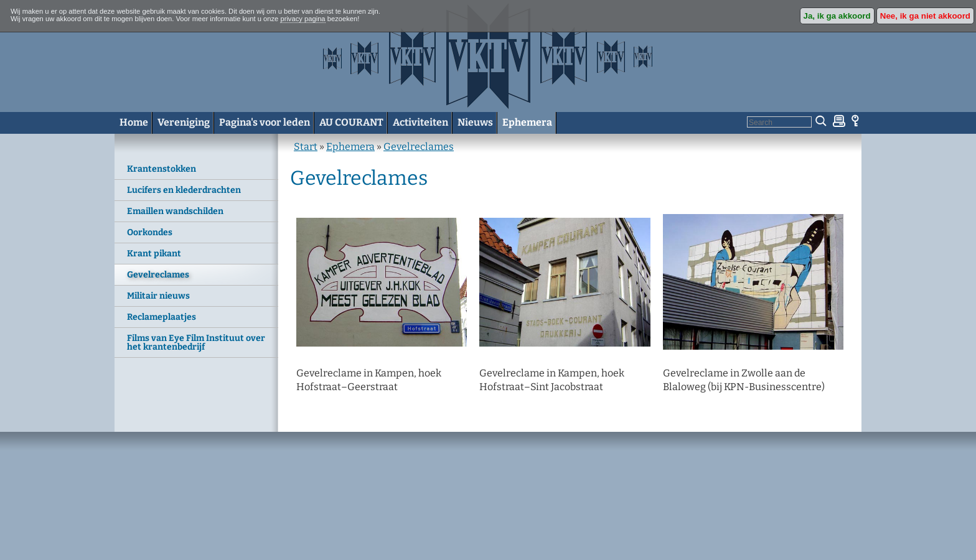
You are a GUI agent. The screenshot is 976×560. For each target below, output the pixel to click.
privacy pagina (303, 19)
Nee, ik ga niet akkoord (925, 16)
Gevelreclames (419, 147)
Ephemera (350, 147)
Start (306, 147)
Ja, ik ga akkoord (837, 16)
